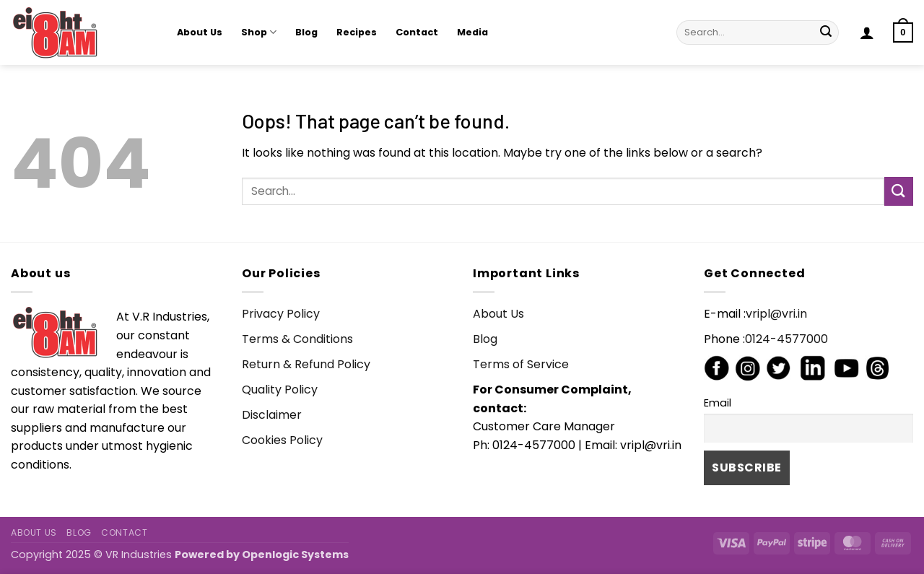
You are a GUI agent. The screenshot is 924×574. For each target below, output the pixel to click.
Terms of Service (521, 364)
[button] (867, 32)
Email (718, 403)
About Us (200, 32)
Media (472, 32)
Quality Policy (280, 390)
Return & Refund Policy (306, 364)
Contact (417, 32)
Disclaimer (272, 415)
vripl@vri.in (776, 314)
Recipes (357, 32)
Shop (259, 32)
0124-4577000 (786, 339)
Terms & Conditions (297, 339)
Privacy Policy (281, 314)
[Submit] (826, 32)
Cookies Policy (282, 440)
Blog (306, 32)
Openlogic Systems (295, 555)
